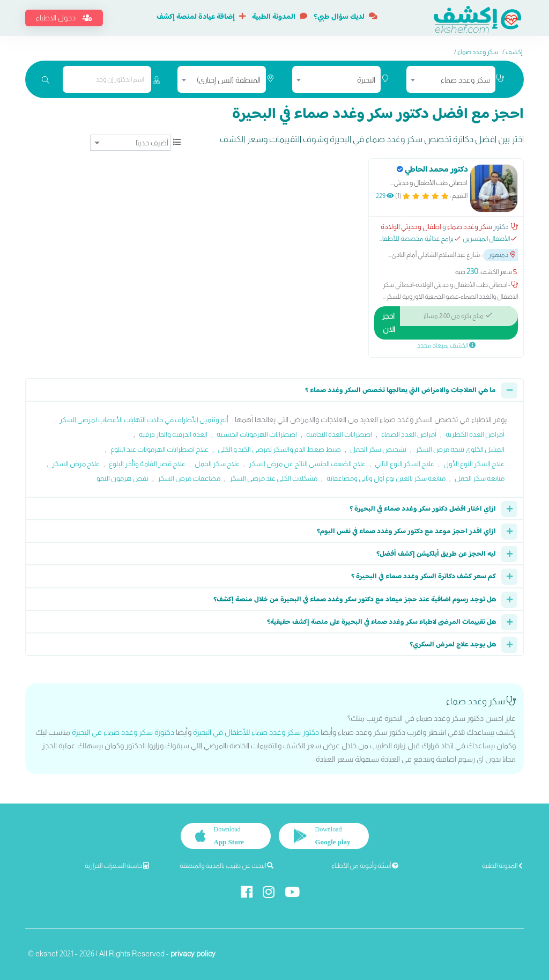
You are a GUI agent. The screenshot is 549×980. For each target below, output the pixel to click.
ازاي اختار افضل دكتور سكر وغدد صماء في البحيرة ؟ (423, 509)
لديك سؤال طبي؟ (346, 17)
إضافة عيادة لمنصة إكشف (201, 17)
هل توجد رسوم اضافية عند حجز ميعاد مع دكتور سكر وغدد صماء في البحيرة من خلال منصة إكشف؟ (355, 600)
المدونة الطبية (280, 17)
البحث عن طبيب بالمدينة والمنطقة (227, 866)
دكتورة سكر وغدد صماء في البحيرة (123, 732)
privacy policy (193, 954)
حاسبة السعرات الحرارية (117, 866)
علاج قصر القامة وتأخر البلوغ (147, 464)
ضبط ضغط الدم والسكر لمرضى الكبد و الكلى (279, 449)
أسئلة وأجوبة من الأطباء (365, 866)
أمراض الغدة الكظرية (475, 434)
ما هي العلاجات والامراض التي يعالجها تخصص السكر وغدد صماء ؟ (400, 390)
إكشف (514, 52)
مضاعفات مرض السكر (189, 478)
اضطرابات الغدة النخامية (339, 434)
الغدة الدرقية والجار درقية (173, 434)
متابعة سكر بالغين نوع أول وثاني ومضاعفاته (386, 478)
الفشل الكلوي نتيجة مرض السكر (460, 449)
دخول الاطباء (64, 18)
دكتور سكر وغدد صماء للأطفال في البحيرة (256, 732)
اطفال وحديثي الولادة (411, 227)
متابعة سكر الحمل (480, 478)
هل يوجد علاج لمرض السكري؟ (453, 645)
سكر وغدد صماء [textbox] (465, 80)
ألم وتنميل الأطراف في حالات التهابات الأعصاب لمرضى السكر (144, 420)
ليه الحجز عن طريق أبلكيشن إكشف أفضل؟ (436, 554)
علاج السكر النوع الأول (474, 464)
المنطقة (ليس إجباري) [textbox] (229, 80)
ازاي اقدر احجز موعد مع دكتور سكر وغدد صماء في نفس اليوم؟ (406, 532)
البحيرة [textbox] (366, 80)
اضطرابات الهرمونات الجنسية (257, 434)
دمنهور (502, 255)
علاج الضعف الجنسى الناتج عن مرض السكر (307, 464)
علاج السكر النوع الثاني (405, 464)
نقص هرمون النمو (123, 478)
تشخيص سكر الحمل (378, 449)
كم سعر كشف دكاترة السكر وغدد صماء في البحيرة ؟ (424, 577)
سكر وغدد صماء (478, 52)
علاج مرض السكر (76, 464)
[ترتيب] (130, 143)
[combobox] (451, 79)
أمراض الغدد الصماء (409, 434)
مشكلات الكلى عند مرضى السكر (273, 478)
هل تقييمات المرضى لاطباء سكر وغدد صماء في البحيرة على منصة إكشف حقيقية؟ (381, 622)
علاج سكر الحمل (217, 464)
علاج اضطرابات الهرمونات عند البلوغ (159, 449)
